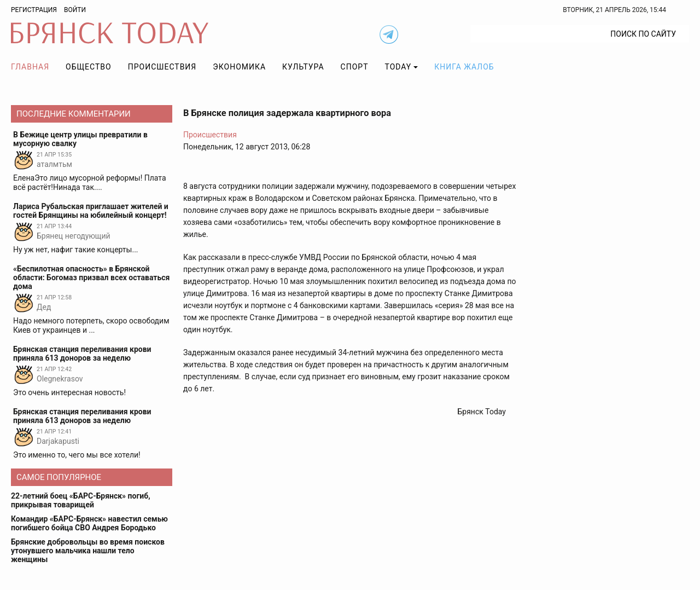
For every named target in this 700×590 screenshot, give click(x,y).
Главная (30, 67)
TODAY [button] (398, 67)
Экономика (239, 67)
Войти (75, 10)
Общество (89, 67)
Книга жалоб (464, 67)
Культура (303, 67)
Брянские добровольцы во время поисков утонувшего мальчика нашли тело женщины (88, 551)
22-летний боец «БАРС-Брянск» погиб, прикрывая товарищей (81, 500)
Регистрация (34, 10)
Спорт (355, 67)
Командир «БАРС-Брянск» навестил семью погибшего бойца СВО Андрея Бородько (89, 523)
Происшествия (162, 67)
